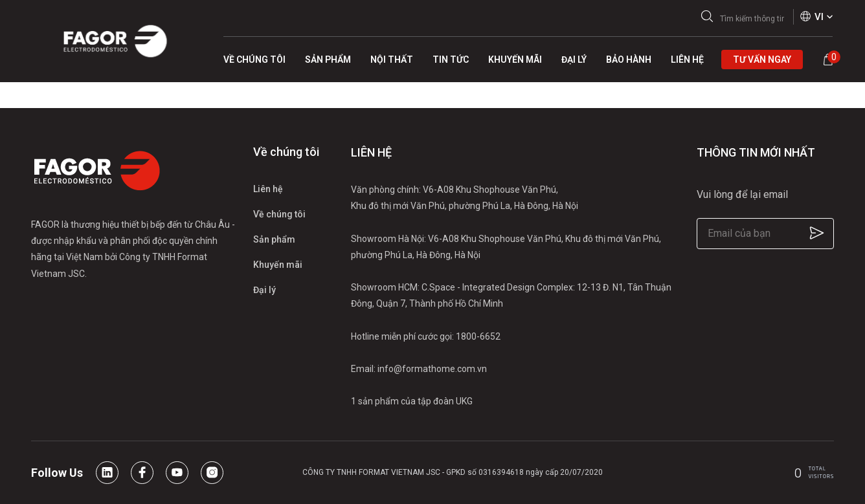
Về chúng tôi (279, 214)
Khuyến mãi (278, 265)
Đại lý (264, 290)
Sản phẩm (274, 239)
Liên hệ (268, 189)
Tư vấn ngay (762, 60)
